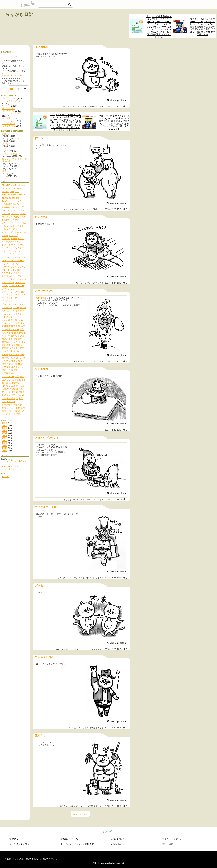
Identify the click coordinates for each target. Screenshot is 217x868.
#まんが (100, 578)
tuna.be (108, 832)
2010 (5, 443)
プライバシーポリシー (72, 844)
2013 (5, 436)
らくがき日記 (19, 14)
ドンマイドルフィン (12, 101)
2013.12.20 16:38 (114, 649)
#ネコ (86, 106)
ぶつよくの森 (9, 126)
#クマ (101, 209)
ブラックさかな (10, 154)
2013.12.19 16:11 (114, 806)
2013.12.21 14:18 (114, 578)
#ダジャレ (90, 578)
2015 (5, 431)
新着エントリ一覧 (69, 839)
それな (5, 149)
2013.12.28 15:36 (114, 209)
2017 (5, 425)
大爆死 (5, 134)
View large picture (117, 100)
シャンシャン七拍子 (12, 113)
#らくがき (78, 106)
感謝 (4, 171)
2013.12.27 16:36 (114, 283)
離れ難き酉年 (9, 108)
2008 (5, 448)
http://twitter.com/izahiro (13, 76)
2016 (5, 428)
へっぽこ (15, 57)
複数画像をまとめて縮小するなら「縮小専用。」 (31, 859)
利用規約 (89, 844)
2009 (5, 445)
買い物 (5, 144)
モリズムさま (9, 469)
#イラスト (67, 106)
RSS (6, 476)
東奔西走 (6, 118)
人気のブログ (118, 839)
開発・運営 (168, 844)
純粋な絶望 (41, 298)
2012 (5, 438)
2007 (5, 451)
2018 (5, 423)
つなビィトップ (17, 839)
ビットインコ (9, 121)
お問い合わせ (118, 844)
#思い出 (100, 728)
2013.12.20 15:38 (114, 728)
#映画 (101, 283)
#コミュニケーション (87, 649)
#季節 (92, 106)
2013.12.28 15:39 (114, 106)
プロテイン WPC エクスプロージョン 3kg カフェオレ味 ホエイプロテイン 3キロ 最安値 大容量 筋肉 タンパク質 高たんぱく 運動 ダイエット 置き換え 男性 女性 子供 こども (203, 27)
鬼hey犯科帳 (8, 111)
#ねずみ (100, 106)
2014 (5, 433)
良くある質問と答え (20, 844)
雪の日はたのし (10, 98)
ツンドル (6, 106)
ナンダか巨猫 (9, 123)
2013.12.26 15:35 (114, 361)
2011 (5, 441)
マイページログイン (172, 839)
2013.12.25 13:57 (114, 430)
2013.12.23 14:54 (114, 499)
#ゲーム (87, 499)
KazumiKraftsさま (11, 466)
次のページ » (80, 814)
